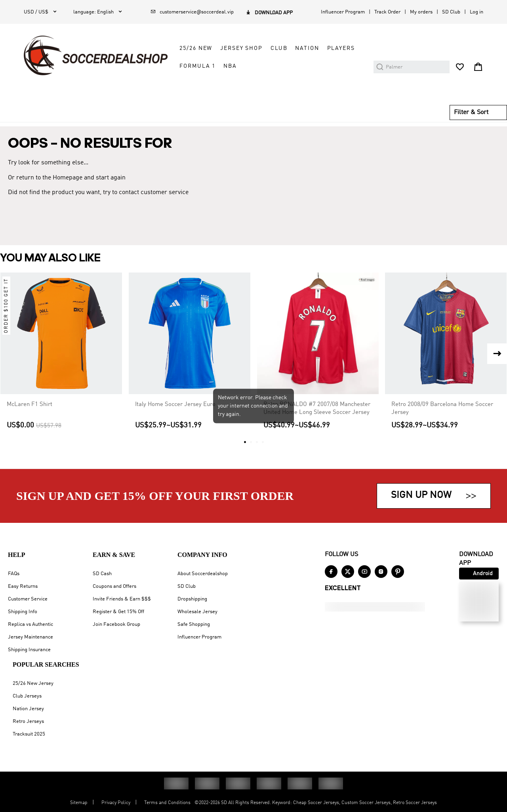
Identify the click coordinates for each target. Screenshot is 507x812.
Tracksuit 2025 (29, 734)
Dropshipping (192, 599)
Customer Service (28, 599)
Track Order (387, 12)
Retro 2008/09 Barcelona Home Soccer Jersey (442, 408)
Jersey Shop (241, 48)
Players (341, 48)
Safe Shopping (194, 624)
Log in (477, 12)
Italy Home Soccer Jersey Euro (175, 404)
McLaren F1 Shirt (30, 404)
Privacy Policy (116, 803)
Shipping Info (23, 612)
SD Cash (102, 574)
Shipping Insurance (29, 650)
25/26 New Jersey (33, 683)
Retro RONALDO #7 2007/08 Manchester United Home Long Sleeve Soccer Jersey (317, 408)
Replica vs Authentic (30, 624)
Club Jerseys (27, 696)
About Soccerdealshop (203, 574)
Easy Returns (23, 586)
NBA (230, 66)
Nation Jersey (28, 709)
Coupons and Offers (114, 586)
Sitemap (79, 803)
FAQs (14, 574)
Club (279, 48)
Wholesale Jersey (197, 612)
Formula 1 (197, 66)
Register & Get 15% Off (118, 612)
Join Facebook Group (116, 624)
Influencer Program (343, 12)
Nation (307, 48)
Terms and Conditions (167, 803)
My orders (421, 12)
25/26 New (196, 48)
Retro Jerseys (28, 721)
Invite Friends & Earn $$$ (122, 599)
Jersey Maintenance (30, 637)
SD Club (451, 12)
